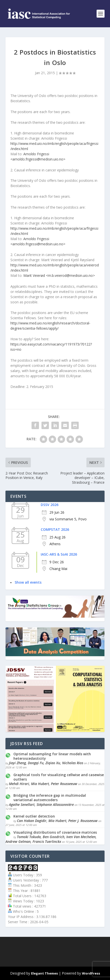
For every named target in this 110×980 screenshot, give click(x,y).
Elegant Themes (44, 973)
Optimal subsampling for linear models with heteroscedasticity (52, 756)
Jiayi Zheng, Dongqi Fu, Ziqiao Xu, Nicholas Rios (46, 763)
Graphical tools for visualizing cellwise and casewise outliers (59, 777)
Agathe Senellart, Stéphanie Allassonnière (41, 805)
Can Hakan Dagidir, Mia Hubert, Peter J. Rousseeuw (57, 821)
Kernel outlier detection (34, 816)
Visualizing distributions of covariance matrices (55, 832)
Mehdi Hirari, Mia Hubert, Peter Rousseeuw (43, 784)
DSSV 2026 (50, 505)
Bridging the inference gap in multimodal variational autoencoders (50, 798)
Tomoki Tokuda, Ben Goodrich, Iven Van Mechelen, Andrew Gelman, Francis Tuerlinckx (51, 839)
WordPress (91, 973)
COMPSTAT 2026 (55, 529)
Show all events (28, 582)
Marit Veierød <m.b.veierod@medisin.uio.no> (59, 275)
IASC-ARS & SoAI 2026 (59, 554)
